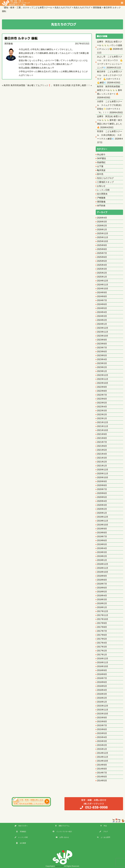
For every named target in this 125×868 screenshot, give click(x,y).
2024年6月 (102, 304)
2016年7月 (102, 678)
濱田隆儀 (8, 44)
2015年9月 (102, 718)
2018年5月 (102, 592)
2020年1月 (102, 513)
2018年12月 (103, 564)
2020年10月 (103, 477)
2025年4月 (102, 265)
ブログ (104, 832)
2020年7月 (102, 489)
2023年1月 (102, 371)
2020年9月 (102, 481)
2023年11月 (103, 332)
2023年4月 (102, 359)
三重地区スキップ (105, 182)
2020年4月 (102, 501)
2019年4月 (102, 548)
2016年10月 (103, 666)
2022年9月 (102, 387)
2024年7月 (102, 300)
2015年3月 (102, 741)
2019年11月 (103, 521)
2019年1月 (102, 560)
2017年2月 (102, 651)
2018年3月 (102, 600)
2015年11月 (103, 710)
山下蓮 (100, 166)
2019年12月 (103, 517)
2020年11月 (103, 474)
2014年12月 (103, 753)
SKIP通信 (101, 158)
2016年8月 (102, 674)
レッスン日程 (103, 190)
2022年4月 (102, 407)
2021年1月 (102, 466)
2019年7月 (102, 537)
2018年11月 (103, 568)
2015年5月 (102, 733)
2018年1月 (102, 607)
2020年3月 (102, 505)
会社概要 (21, 843)
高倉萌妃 (101, 162)
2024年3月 (102, 316)
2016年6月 (102, 682)
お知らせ (101, 186)
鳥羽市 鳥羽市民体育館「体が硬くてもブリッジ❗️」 (28, 85)
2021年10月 (103, 430)
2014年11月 (103, 757)
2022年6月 (102, 399)
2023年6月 (102, 352)
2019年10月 (103, 525)
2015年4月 (102, 737)
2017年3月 (102, 647)
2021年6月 (102, 446)
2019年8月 (102, 533)
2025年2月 (102, 273)
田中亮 (100, 174)
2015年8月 (102, 722)
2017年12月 (103, 611)
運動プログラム (62, 826)
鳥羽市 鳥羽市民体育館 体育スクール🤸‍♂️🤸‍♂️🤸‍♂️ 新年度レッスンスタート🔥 (110, 90)
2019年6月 (102, 540)
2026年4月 (102, 218)
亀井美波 (101, 170)
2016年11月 (103, 662)
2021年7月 (102, 442)
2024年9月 (102, 293)
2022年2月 (102, 415)
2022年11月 (103, 379)
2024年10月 (103, 289)
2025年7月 (102, 253)
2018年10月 (103, 572)
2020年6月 (102, 493)
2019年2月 (102, 556)
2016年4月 (102, 690)
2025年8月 (102, 249)
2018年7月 (102, 584)
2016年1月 (102, 702)
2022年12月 (103, 375)
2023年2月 (102, 367)
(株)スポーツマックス (94, 804)
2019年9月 (102, 529)
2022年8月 (102, 391)
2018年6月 (102, 588)
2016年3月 (102, 694)
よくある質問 (104, 837)
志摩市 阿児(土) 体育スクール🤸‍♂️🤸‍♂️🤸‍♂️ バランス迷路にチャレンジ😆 (110, 45)
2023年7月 (102, 348)
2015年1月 (102, 749)
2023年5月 (102, 355)
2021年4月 (102, 454)
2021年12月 (103, 422)
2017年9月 (102, 623)
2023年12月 (103, 328)
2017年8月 (102, 627)
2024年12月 (103, 281)
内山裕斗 (101, 154)
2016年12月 (103, 659)
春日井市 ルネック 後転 (21, 38)
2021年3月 (102, 458)
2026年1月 (102, 230)
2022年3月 (102, 411)
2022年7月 (102, 395)
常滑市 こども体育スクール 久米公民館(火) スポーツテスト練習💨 (110, 135)
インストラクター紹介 (62, 832)
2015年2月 (102, 745)
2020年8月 (102, 485)
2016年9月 (102, 670)
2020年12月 (103, 470)
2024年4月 (102, 312)
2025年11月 (103, 237)
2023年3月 (102, 363)
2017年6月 (102, 635)
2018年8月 (102, 580)
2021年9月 (102, 434)
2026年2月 (102, 226)
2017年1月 (102, 655)
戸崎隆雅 (101, 198)
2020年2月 (102, 509)
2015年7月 (102, 725)
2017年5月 (102, 639)
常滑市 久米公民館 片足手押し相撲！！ (72, 85)
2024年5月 (102, 308)
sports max (59, 866)
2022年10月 (103, 383)
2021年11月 (103, 426)
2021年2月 (102, 462)
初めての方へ (21, 826)
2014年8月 (102, 769)
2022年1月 (102, 418)
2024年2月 (102, 320)
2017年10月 (103, 619)
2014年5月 (102, 781)
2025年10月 (103, 241)
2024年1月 (102, 324)
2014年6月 (102, 777)
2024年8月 (102, 296)
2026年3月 (102, 222)
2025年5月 (102, 261)
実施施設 (21, 832)
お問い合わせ (62, 837)
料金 (104, 826)
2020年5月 (102, 497)
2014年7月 (102, 773)
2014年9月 (102, 765)
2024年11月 (103, 285)
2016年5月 (102, 686)
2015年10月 (103, 714)
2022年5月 (102, 403)
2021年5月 (102, 450)
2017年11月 (103, 615)
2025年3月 (102, 269)
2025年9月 (102, 245)
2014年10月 (103, 761)
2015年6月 (102, 729)
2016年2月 (102, 698)
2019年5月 (102, 544)
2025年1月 (102, 277)
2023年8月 (102, 344)
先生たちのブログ (105, 178)
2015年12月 (103, 706)
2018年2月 (102, 603)
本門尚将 (101, 206)
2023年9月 (102, 340)
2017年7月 (102, 631)
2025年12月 (103, 233)
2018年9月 (102, 576)
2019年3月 (102, 552)
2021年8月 (102, 438)
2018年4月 (102, 596)
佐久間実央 (102, 194)
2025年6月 (102, 257)
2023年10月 (103, 336)
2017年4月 (102, 643)
